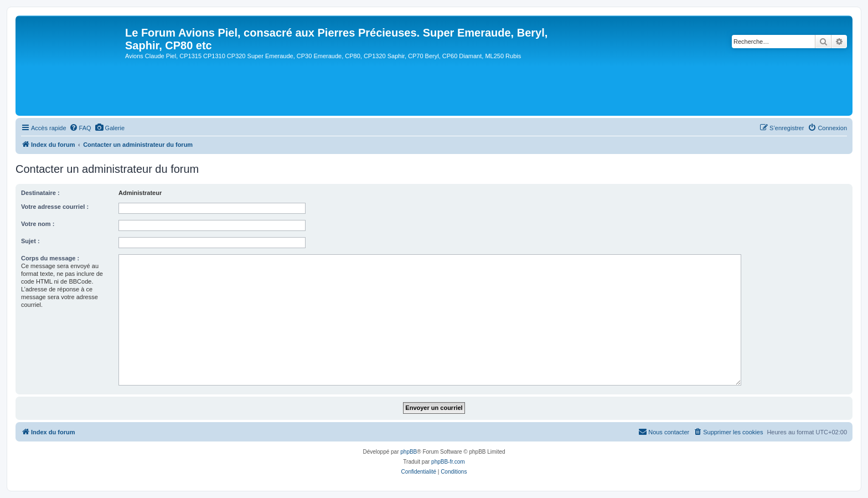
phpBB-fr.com (448, 462)
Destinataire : (40, 193)
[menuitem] (80, 128)
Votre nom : (38, 224)
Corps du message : (50, 258)
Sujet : (30, 241)
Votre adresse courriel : (55, 207)
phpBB (409, 452)
